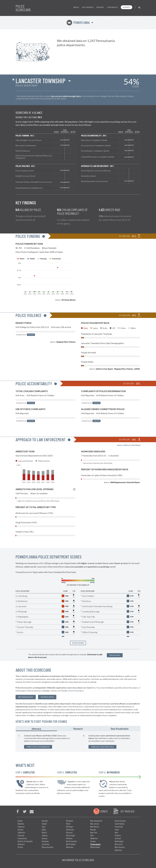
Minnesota (70, 829)
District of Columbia (25, 841)
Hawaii (44, 824)
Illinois (44, 832)
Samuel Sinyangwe (76, 691)
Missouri (69, 832)
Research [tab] (78, 729)
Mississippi (71, 835)
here (94, 688)
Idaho (44, 829)
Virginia (118, 835)
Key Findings (88, 7)
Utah (116, 832)
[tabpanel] (78, 741)
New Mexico (95, 827)
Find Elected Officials (102, 747)
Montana (69, 838)
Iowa (44, 827)
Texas (117, 829)
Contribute (112, 7)
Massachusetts (48, 847)
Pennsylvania (78, 23)
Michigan (70, 827)
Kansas (45, 838)
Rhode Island (95, 847)
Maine (68, 824)
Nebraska (70, 847)
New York (94, 832)
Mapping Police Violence (66, 342)
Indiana (45, 835)
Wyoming (118, 850)
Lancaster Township (40, 81)
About (76, 7)
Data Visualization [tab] (120, 729)
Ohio (92, 835)
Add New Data (115, 655)
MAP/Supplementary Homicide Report (125, 482)
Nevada (93, 829)
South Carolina (120, 821)
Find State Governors (38, 747)
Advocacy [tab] (36, 729)
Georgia (45, 821)
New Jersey (95, 824)
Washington (119, 841)
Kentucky (45, 841)
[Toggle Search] (139, 7)
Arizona (20, 829)
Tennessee (119, 827)
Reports (100, 7)
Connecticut (22, 838)
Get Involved (127, 811)
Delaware (21, 844)
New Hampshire (96, 821)
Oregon (93, 841)
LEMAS (137, 369)
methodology (26, 697)
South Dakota (120, 824)
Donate (127, 7)
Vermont (118, 838)
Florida (20, 847)
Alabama (21, 824)
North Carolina (71, 841)
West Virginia (120, 847)
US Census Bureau (68, 300)
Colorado (21, 835)
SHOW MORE (78, 643)
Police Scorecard (23, 8)
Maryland (69, 821)
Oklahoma (94, 838)
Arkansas (21, 827)
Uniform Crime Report (104, 369)
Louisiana (46, 844)
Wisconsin (119, 844)
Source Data (47, 697)
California (21, 832)
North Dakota (71, 844)
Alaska (20, 821)
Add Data (31, 335)
